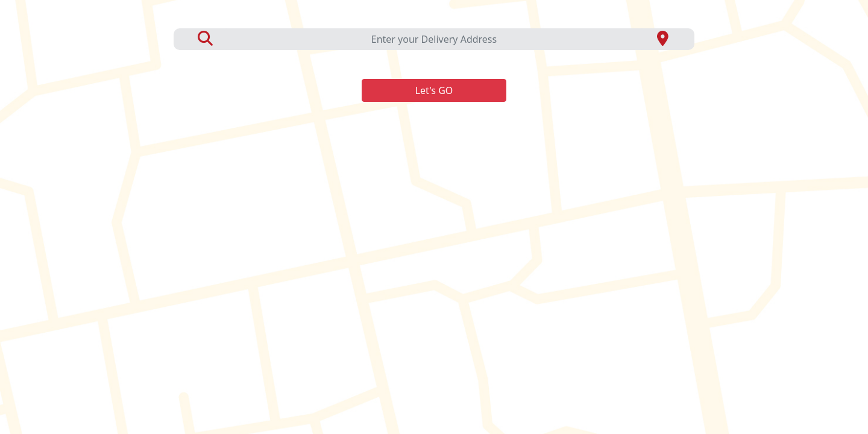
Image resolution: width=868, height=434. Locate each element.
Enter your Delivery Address (434, 39)
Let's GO (434, 90)
